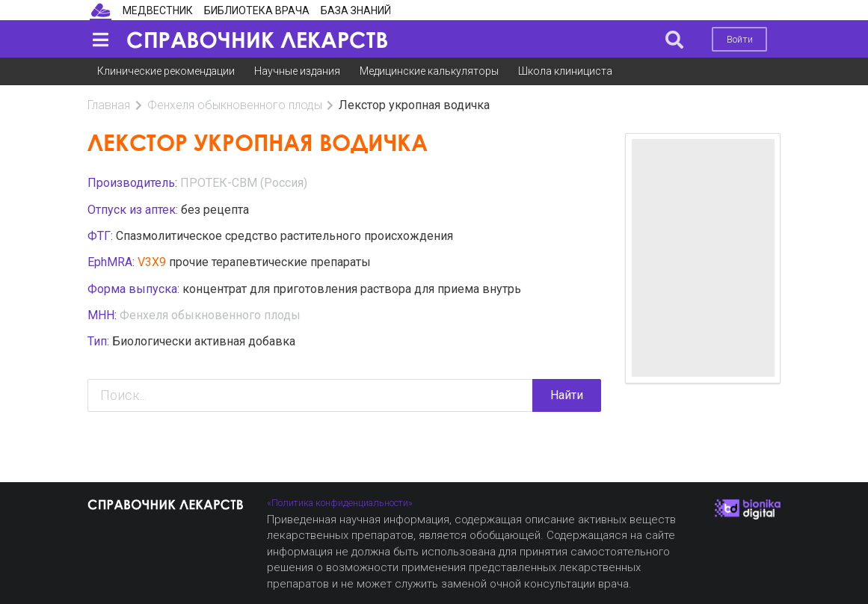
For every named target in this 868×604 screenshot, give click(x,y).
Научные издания (297, 71)
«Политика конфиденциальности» (340, 503)
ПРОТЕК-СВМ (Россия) (244, 183)
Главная (109, 105)
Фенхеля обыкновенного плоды (235, 105)
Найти (567, 395)
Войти (740, 39)
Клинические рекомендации (166, 71)
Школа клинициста (565, 71)
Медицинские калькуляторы (429, 71)
